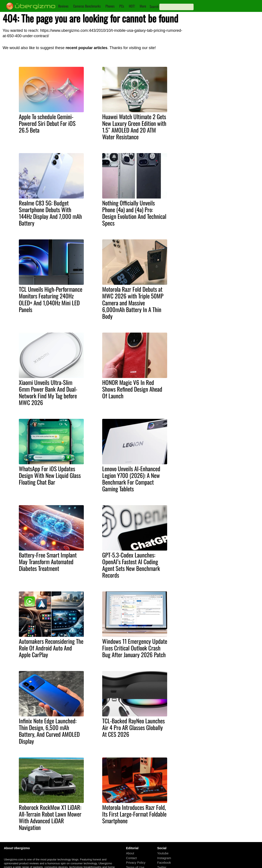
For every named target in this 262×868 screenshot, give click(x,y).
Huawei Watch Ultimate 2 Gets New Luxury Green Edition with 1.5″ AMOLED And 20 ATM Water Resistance (134, 127)
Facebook (164, 863)
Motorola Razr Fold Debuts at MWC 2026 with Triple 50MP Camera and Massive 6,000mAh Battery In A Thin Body (133, 303)
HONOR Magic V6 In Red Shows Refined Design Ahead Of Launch (132, 389)
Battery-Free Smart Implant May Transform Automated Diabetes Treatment (48, 562)
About (130, 853)
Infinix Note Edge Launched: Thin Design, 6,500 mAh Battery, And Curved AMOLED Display (49, 731)
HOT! (132, 6)
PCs (122, 6)
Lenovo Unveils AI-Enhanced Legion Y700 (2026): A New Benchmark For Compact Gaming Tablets (131, 479)
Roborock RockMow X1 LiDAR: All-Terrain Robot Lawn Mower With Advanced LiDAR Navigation (50, 817)
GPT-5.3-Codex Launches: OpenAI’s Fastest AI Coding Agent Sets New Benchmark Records (131, 565)
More (143, 6)
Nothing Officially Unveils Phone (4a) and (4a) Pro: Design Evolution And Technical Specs (134, 213)
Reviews (63, 6)
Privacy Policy (136, 863)
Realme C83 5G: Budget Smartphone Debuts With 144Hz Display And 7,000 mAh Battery (50, 213)
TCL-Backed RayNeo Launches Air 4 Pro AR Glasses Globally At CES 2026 (133, 727)
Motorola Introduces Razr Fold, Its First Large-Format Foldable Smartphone (134, 814)
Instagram (164, 858)
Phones (110, 6)
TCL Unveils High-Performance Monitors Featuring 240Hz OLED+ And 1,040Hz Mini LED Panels (51, 299)
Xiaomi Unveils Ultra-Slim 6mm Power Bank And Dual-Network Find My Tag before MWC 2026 (48, 392)
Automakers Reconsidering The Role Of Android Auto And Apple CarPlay (51, 648)
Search (154, 6)
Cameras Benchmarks (87, 6)
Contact (131, 858)
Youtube (163, 853)
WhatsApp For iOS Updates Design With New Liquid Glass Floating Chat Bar (50, 475)
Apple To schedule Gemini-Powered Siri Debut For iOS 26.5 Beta (47, 123)
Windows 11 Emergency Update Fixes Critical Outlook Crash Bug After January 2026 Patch (135, 648)
